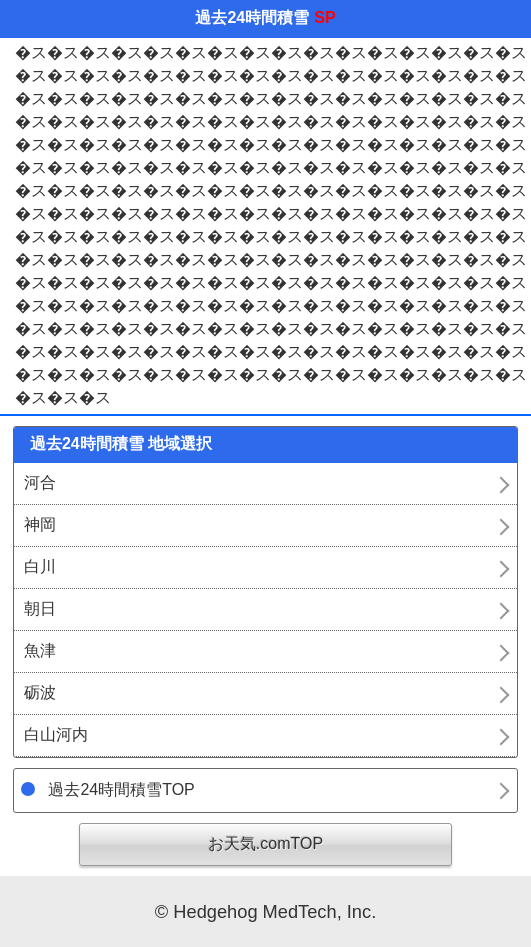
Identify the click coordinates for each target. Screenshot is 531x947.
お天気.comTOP (265, 843)
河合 (40, 482)
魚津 (40, 650)
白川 (40, 566)
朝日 (40, 608)
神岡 (40, 524)
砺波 (40, 692)
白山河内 (56, 734)
